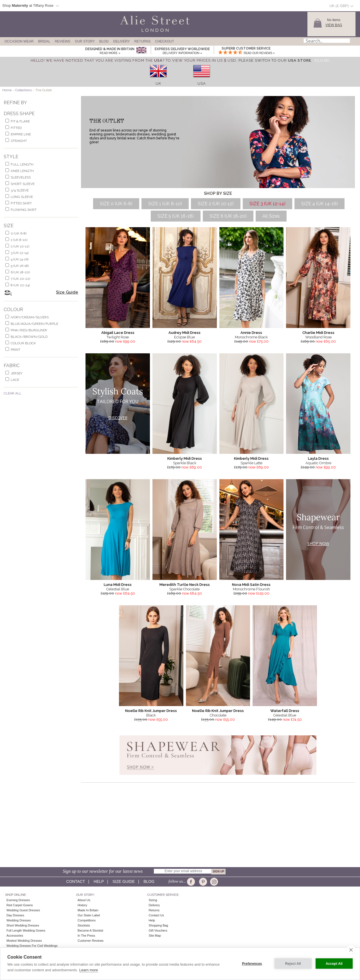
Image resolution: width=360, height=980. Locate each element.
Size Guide (67, 292)
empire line (21, 134)
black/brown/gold (29, 337)
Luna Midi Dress (118, 585)
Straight (19, 141)
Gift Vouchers (158, 930)
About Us (84, 900)
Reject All (293, 964)
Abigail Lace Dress (118, 333)
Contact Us (156, 915)
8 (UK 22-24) (20, 285)
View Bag (334, 25)
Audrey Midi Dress (184, 333)
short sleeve (23, 184)
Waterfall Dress (285, 711)
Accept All (334, 964)
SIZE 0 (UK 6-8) (116, 204)
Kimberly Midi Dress (185, 458)
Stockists (84, 925)
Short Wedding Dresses (23, 925)
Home (7, 90)
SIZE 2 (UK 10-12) (216, 204)
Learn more (89, 970)
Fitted (16, 128)
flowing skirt (24, 210)
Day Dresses (15, 915)
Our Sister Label (89, 915)
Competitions (87, 920)
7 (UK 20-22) (20, 279)
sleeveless (21, 177)
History (82, 905)
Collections (23, 90)
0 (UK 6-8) (19, 233)
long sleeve (22, 197)
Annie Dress (251, 333)
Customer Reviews (91, 941)
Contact (76, 881)
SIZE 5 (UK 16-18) (176, 216)
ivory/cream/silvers (30, 317)
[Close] (322, 60)
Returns (142, 41)
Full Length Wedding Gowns (26, 930)
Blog (104, 41)
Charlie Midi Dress (318, 333)
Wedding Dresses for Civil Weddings (32, 946)
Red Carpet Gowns (20, 905)
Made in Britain (88, 910)
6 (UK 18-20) (20, 272)
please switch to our (275, 60)
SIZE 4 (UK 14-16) (319, 204)
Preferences (252, 964)
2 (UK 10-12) (20, 246)
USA (202, 83)
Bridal (44, 41)
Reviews (63, 41)
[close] (351, 950)
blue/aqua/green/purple (34, 324)
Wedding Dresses (19, 920)
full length (22, 164)
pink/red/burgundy (29, 330)
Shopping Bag (158, 925)
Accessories (15, 936)
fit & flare (20, 121)
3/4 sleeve (20, 190)
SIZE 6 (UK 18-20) (228, 216)
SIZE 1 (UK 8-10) (165, 204)
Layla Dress (318, 458)
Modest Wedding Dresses (24, 941)
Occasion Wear (19, 41)
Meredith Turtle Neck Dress (185, 585)
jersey (17, 373)
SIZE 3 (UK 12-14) (267, 204)
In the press (86, 936)
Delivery (121, 41)
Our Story (85, 41)
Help (99, 881)
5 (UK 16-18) (20, 266)
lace (15, 380)
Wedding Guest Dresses (23, 910)
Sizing (153, 900)
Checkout (164, 41)
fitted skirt (21, 203)
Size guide (124, 881)
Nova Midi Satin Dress (251, 585)
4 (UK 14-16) (20, 259)
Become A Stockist (90, 930)
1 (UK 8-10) (19, 240)
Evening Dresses (18, 900)
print (15, 350)
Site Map (155, 936)
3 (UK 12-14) (20, 253)
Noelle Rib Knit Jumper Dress (151, 711)
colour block (23, 343)
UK (158, 83)
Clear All (13, 393)
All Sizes (271, 216)
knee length (22, 171)
